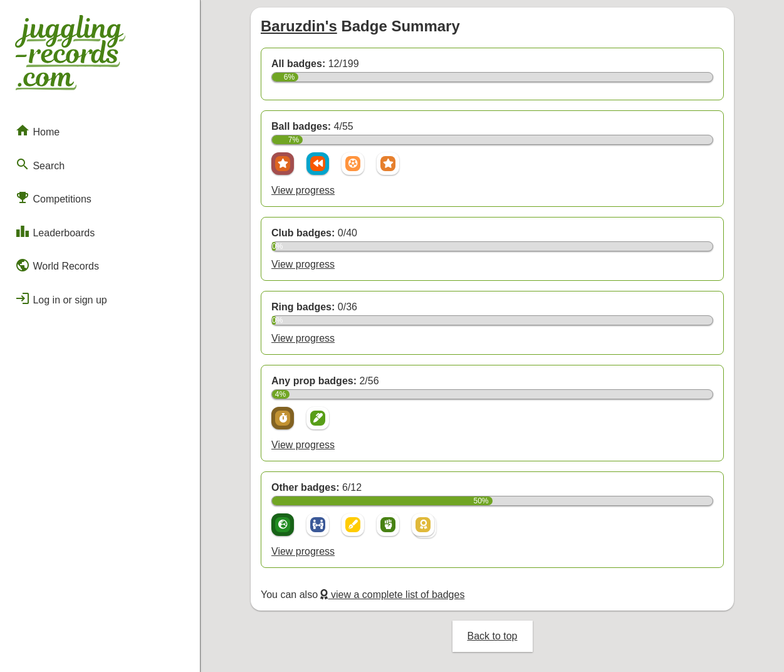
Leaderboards (55, 231)
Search (40, 164)
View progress (303, 190)
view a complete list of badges (392, 595)
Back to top (492, 636)
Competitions (53, 197)
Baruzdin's (299, 26)
